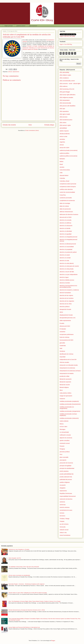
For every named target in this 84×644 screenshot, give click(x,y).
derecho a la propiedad (66, 249)
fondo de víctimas (64, 337)
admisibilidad (63, 128)
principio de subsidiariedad (67, 468)
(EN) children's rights (65, 75)
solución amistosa (65, 507)
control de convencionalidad (67, 192)
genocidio (62, 343)
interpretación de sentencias (67, 368)
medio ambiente (64, 421)
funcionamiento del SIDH (66, 340)
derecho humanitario (65, 293)
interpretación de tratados (67, 373)
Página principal (9, 26)
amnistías (62, 139)
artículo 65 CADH (64, 148)
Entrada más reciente (9, 125)
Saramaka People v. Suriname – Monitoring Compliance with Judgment (26, 584)
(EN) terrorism (64, 117)
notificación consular (65, 435)
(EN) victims (63, 123)
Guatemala (63, 346)
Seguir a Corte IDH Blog (66, 44)
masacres (62, 399)
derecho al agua (64, 277)
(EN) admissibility (64, 72)
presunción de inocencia (66, 463)
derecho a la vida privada (66, 269)
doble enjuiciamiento (65, 321)
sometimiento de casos (66, 510)
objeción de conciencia (66, 438)
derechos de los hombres (67, 298)
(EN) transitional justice (66, 120)
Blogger (53, 641)
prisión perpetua (64, 471)
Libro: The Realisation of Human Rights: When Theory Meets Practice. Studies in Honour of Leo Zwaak (34, 601)
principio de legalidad (65, 466)
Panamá (62, 446)
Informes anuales (64, 362)
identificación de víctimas (66, 354)
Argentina (62, 142)
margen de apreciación (66, 396)
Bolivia (61, 162)
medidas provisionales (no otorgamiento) (67, 408)
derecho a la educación (66, 226)
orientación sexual (65, 443)
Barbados (62, 159)
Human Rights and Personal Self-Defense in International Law (24, 627)
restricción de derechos (66, 499)
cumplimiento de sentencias (67, 201)
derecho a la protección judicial (68, 252)
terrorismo (62, 516)
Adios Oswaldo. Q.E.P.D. (15, 558)
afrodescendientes (65, 134)
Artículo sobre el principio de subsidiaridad (19, 575)
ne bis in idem (63, 427)
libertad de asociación (66, 379)
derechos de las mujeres (66, 295)
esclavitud (62, 332)
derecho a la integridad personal (68, 237)
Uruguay (62, 521)
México (62, 424)
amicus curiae (63, 136)
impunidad (63, 357)
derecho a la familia (65, 228)
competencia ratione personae (68, 184)
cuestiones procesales (66, 198)
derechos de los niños (66, 304)
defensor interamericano (66, 212)
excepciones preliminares (67, 334)
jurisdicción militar (64, 376)
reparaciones (16, 72)
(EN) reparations (64, 111)
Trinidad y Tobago (65, 519)
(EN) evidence (64, 86)
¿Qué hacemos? (33, 26)
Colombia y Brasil (64, 181)
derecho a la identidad (66, 231)
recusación (63, 485)
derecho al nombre (65, 283)
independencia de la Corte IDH (68, 360)
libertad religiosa (64, 387)
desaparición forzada (65, 309)
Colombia (62, 178)
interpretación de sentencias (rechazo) (70, 371)
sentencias (63, 505)
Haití (61, 348)
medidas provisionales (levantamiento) (70, 404)
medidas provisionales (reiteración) (69, 418)
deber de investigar (65, 203)
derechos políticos (65, 307)
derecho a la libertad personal (68, 244)
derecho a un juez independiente (69, 274)
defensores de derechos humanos (69, 214)
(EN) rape (62, 109)
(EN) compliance (64, 78)
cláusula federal (64, 175)
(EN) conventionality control (67, 81)
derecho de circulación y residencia (69, 290)
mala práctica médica (65, 393)
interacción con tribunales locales (69, 365)
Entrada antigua (49, 125)
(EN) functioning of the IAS (67, 89)
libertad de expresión (65, 382)
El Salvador (63, 329)
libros (61, 390)
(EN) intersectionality (65, 103)
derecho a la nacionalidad (67, 247)
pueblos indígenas (65, 482)
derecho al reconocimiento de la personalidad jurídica (68, 286)
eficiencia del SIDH (65, 326)
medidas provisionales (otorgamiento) (70, 411)
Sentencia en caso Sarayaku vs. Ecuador (19, 549)
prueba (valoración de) (66, 477)
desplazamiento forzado (66, 315)
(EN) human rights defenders (68, 95)
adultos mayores (64, 131)
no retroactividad (64, 432)
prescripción (63, 460)
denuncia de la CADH (66, 217)
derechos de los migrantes (67, 301)
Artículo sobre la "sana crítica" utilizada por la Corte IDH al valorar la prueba (28, 593)
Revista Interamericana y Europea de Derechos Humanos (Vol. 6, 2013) (27, 610)
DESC (61, 312)
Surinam (62, 513)
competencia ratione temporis (68, 187)
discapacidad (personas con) (68, 318)
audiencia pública (64, 153)
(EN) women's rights (65, 125)
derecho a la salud (65, 255)
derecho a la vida (64, 261)
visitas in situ (63, 533)
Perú (61, 454)
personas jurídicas (65, 452)
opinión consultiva (65, 440)
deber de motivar (64, 206)
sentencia (62, 502)
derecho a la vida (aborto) (67, 263)
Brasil (61, 164)
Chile (61, 173)
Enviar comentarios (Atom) (32, 130)
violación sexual (64, 530)
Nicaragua (62, 429)
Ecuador (62, 323)
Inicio (30, 125)
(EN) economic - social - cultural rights (70, 84)
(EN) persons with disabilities (68, 106)
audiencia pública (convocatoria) (68, 156)
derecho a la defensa (65, 223)
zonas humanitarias (65, 535)
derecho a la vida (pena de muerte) (69, 266)
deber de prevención (65, 209)
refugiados (63, 488)
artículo (10, 72)
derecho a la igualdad (66, 234)
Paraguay (62, 449)
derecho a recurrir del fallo (67, 272)
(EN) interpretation (65, 100)
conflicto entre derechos (66, 189)
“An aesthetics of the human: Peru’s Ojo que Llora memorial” (24, 567)
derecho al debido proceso (67, 280)
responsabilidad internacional (68, 496)
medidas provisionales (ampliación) (69, 401)
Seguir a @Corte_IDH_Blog (67, 36)
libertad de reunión (65, 385)
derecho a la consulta (65, 220)
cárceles (62, 167)
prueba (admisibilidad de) (67, 474)
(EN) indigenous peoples (66, 97)
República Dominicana (66, 493)
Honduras (62, 351)
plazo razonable (64, 457)
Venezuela (63, 527)
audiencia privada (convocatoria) (69, 150)
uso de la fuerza (64, 524)
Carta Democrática (65, 170)
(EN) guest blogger (65, 92)
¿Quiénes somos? (21, 26)
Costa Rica (63, 195)
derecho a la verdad (65, 258)
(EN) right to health (65, 114)
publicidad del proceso (66, 479)
